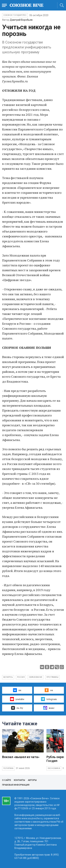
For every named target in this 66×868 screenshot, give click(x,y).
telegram (49, 699)
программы (52, 677)
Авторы (32, 780)
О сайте (7, 780)
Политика (8, 768)
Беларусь (8, 677)
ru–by (17, 708)
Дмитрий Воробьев (21, 20)
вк (17, 690)
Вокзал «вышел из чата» (21, 757)
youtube (17, 699)
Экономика (54, 768)
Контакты (19, 780)
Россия (21, 677)
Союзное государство (15, 15)
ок (49, 690)
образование (36, 677)
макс (49, 708)
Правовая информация (16, 785)
